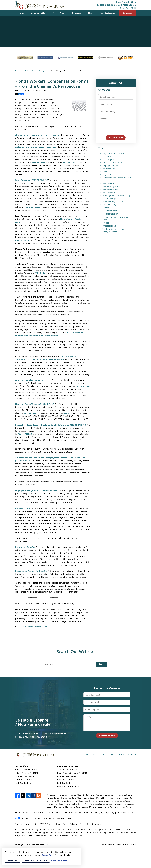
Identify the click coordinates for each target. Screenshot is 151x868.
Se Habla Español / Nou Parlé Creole (116, 5)
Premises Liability (110, 211)
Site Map (121, 754)
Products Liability (110, 214)
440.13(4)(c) (40, 273)
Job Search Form (23, 508)
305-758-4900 (128, 8)
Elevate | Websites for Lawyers (118, 844)
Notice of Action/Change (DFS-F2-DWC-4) (35, 404)
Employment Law (110, 166)
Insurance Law (109, 169)
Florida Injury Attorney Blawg (33, 71)
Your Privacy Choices (28, 818)
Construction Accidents (113, 163)
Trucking (106, 223)
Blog (90, 13)
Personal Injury (109, 205)
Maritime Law (109, 184)
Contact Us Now (116, 138)
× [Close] (79, 850)
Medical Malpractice (112, 187)
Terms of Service (87, 824)
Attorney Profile (38, 13)
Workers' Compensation (36, 627)
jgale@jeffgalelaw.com (26, 783)
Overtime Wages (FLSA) (113, 202)
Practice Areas (59, 13)
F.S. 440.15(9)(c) (25, 434)
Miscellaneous (109, 193)
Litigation (107, 175)
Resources (77, 13)
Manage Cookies (64, 818)
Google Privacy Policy (66, 824)
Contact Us (128, 13)
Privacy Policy (109, 754)
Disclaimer (97, 754)
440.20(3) (68, 413)
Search (102, 664)
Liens (105, 172)
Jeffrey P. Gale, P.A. (40, 844)
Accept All (13, 860)
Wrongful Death (110, 232)
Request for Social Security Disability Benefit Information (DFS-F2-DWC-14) (51, 425)
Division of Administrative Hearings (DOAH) (36, 147)
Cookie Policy (48, 818)
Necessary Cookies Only (36, 860)
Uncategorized (109, 226)
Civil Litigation (109, 160)
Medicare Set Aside (111, 190)
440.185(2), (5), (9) (71, 162)
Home (21, 13)
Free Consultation (126, 2)
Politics (106, 208)
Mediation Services (107, 13)
